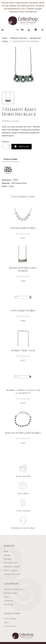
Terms (6, 597)
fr (17, 30)
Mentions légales (11, 593)
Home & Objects (11, 570)
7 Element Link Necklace (23, 228)
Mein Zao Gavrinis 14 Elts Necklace (23, 433)
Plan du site (9, 604)
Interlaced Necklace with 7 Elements (23, 269)
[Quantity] (5, 147)
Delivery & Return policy (13, 589)
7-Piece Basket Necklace (23, 310)
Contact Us (8, 601)
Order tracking (10, 619)
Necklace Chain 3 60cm (23, 350)
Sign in (7, 622)
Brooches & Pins (11, 563)
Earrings (7, 555)
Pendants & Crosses (12, 574)
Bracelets (8, 559)
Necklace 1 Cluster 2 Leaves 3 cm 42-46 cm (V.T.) (23, 391)
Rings (6, 551)
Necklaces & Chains (12, 567)
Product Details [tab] (11, 159)
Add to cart (22, 147)
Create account (10, 626)
